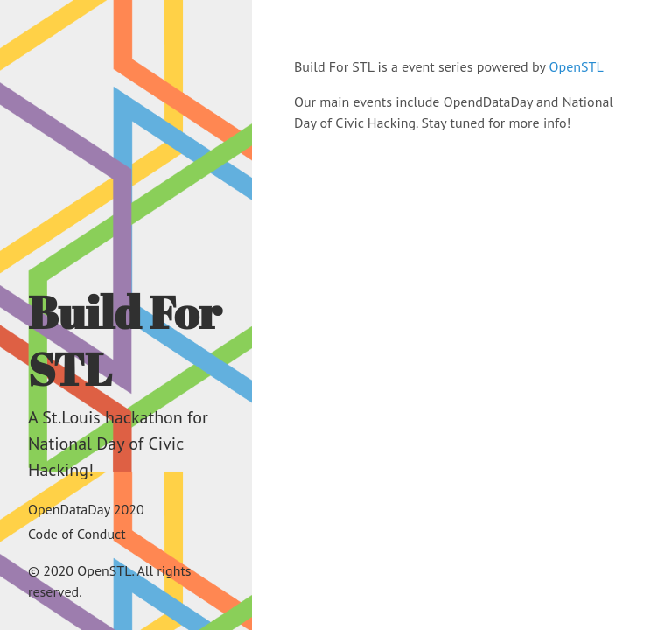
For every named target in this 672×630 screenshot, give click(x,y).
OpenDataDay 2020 (86, 509)
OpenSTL (577, 66)
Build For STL (125, 340)
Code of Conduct (77, 534)
